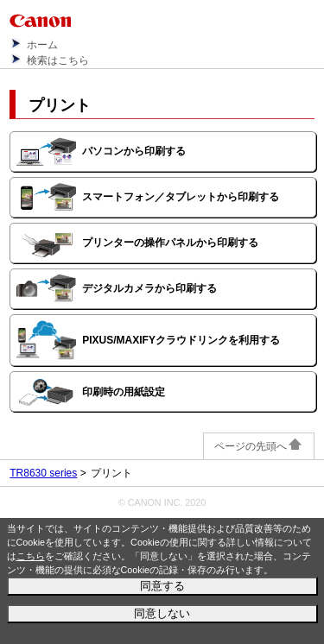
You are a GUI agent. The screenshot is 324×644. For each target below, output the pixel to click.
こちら (31, 556)
